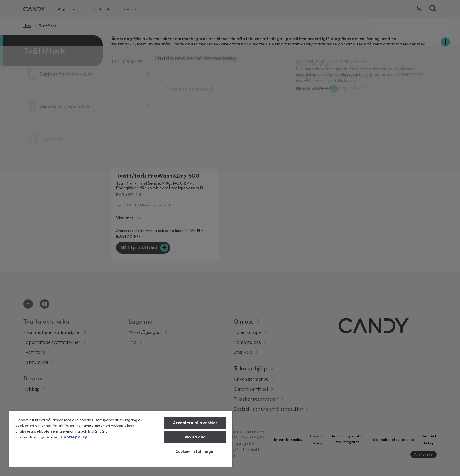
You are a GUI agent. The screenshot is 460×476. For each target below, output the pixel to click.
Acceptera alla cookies (195, 423)
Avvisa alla (195, 437)
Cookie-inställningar (195, 451)
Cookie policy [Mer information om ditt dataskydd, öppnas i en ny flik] (74, 437)
